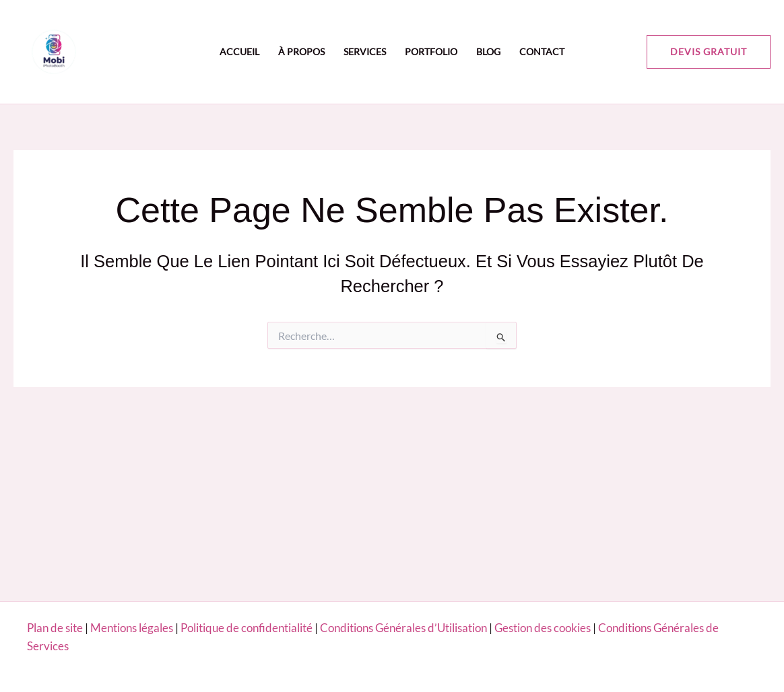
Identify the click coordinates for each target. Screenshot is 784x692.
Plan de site (55, 628)
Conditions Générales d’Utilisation (403, 628)
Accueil (239, 51)
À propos (301, 51)
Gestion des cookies (543, 628)
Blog (488, 51)
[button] (709, 52)
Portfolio (431, 51)
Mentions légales (132, 628)
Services (365, 51)
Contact (542, 51)
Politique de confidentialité (248, 628)
